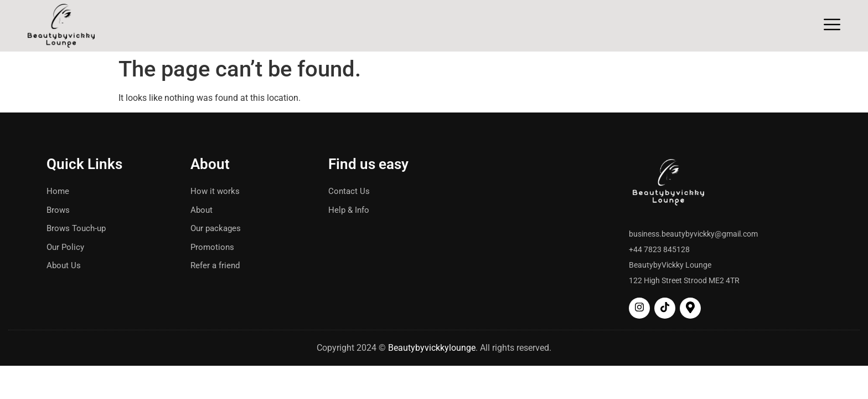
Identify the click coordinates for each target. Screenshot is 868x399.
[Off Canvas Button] (832, 25)
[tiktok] (665, 308)
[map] (690, 308)
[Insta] (639, 308)
